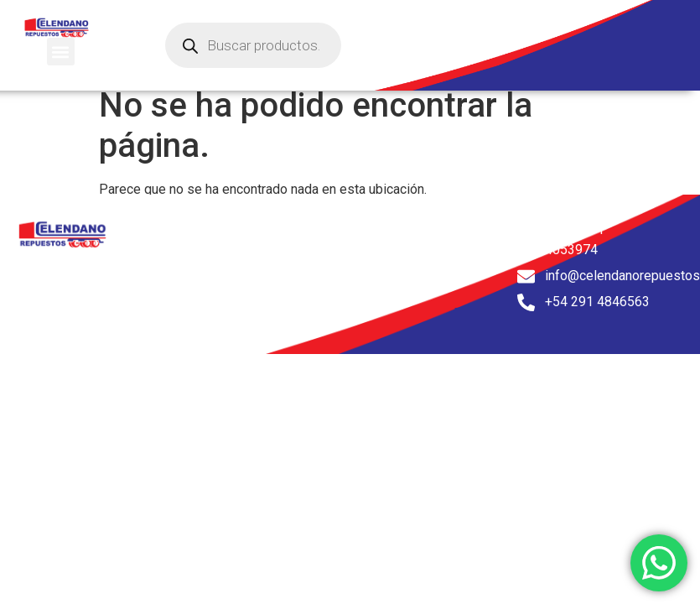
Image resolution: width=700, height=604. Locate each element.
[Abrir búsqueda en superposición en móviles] (253, 45)
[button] (61, 52)
